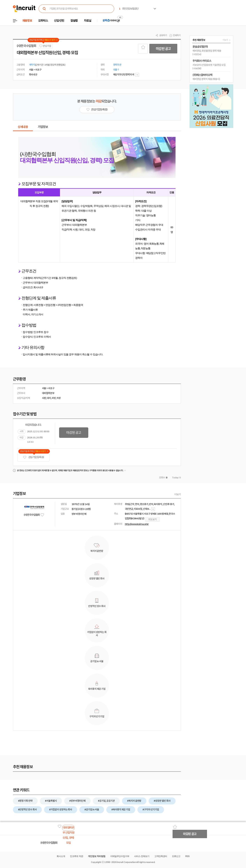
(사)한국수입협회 (26, 46)
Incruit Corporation (126, 862)
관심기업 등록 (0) (34, 457)
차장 (59, 398)
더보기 (178, 494)
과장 (54, 398)
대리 (49, 398)
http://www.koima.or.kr (137, 524)
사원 (44, 398)
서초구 (51, 388)
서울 (44, 388)
